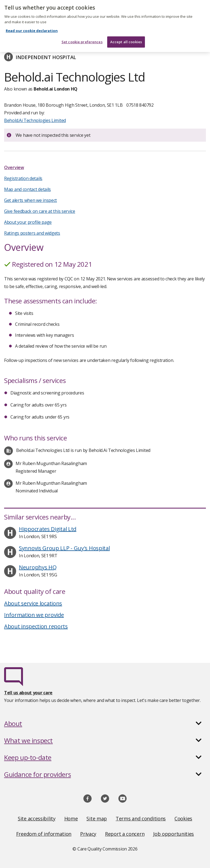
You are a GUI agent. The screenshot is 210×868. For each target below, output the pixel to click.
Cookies (183, 818)
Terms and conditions (141, 818)
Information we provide (34, 615)
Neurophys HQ (38, 567)
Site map (97, 818)
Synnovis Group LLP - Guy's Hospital (64, 548)
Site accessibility (37, 818)
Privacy (88, 834)
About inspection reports (36, 626)
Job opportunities (173, 834)
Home (71, 818)
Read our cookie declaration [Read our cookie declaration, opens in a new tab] (32, 27)
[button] (105, 724)
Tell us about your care (28, 693)
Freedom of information (44, 834)
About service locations (33, 603)
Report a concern (125, 834)
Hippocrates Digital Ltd (48, 529)
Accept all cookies (126, 38)
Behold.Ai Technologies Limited (35, 120)
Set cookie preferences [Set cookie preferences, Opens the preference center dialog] (82, 38)
